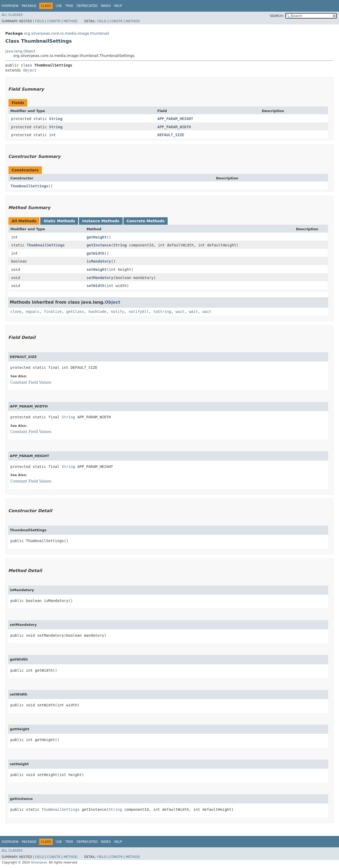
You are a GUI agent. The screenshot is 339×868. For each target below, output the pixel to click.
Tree (69, 6)
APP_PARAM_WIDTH (174, 127)
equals (33, 312)
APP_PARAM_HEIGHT (175, 119)
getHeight (97, 237)
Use (59, 6)
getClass (75, 312)
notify (117, 312)
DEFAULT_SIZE (171, 135)
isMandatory (99, 261)
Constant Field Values (31, 382)
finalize (53, 312)
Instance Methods (101, 221)
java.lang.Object (20, 51)
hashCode (97, 312)
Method (71, 21)
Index (106, 6)
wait (180, 312)
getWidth (95, 253)
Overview (10, 6)
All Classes (12, 15)
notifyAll (139, 312)
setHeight (97, 269)
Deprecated (87, 6)
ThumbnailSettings (29, 186)
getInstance (99, 245)
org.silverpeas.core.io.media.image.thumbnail (66, 33)
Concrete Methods (146, 221)
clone (16, 312)
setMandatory (100, 278)
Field (39, 21)
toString (162, 312)
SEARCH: (277, 16)
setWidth (95, 286)
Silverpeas (39, 862)
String (56, 119)
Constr (54, 21)
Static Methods (59, 221)
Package (29, 6)
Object (30, 70)
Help (118, 6)
